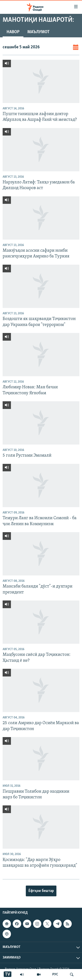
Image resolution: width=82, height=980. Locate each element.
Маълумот (38, 32)
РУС (55, 975)
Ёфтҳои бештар (41, 891)
